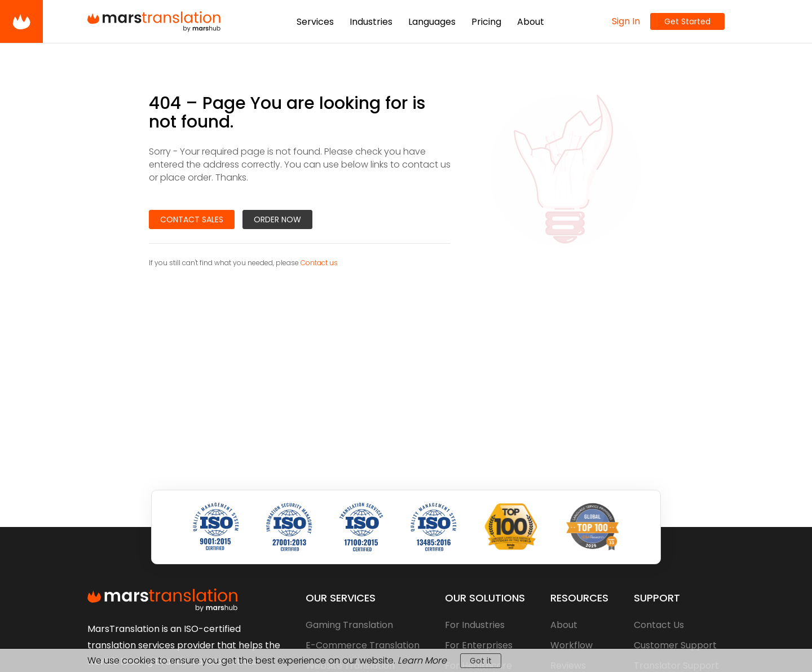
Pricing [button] (486, 22)
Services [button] (315, 22)
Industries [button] (371, 22)
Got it (481, 661)
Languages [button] (432, 22)
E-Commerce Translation (363, 645)
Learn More (422, 660)
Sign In (626, 21)
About (564, 625)
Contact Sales (192, 219)
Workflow (572, 645)
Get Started (687, 21)
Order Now (277, 219)
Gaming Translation (349, 625)
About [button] (531, 22)
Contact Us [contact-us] (659, 625)
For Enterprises (479, 645)
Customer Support (675, 645)
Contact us (319, 263)
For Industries (475, 625)
